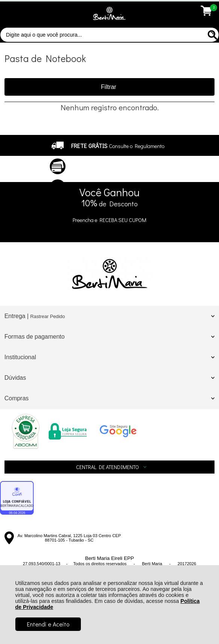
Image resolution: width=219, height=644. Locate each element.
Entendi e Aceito (48, 624)
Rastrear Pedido (48, 316)
